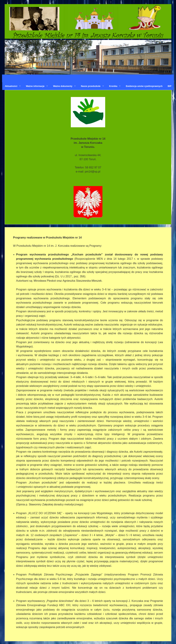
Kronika (113, 86)
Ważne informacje (35, 86)
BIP (170, 86)
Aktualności (11, 86)
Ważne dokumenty (63, 86)
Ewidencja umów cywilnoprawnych (144, 86)
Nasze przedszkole (91, 86)
